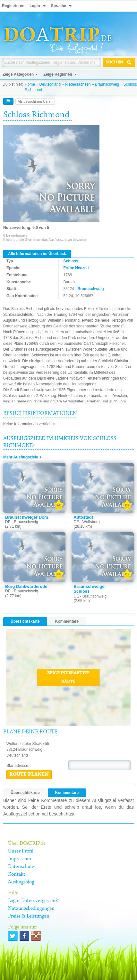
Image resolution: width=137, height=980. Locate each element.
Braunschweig (107, 84)
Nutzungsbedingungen (31, 909)
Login (35, 6)
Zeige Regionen (58, 74)
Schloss (71, 261)
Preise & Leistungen (29, 916)
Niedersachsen (78, 84)
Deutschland (50, 84)
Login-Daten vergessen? (33, 901)
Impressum (20, 859)
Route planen (29, 775)
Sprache (59, 6)
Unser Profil (21, 851)
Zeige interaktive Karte (68, 677)
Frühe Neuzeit (76, 268)
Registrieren (13, 6)
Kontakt (17, 874)
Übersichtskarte (25, 621)
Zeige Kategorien (18, 74)
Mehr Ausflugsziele (21, 457)
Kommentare (67, 621)
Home (30, 84)
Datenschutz (21, 867)
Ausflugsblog (21, 882)
